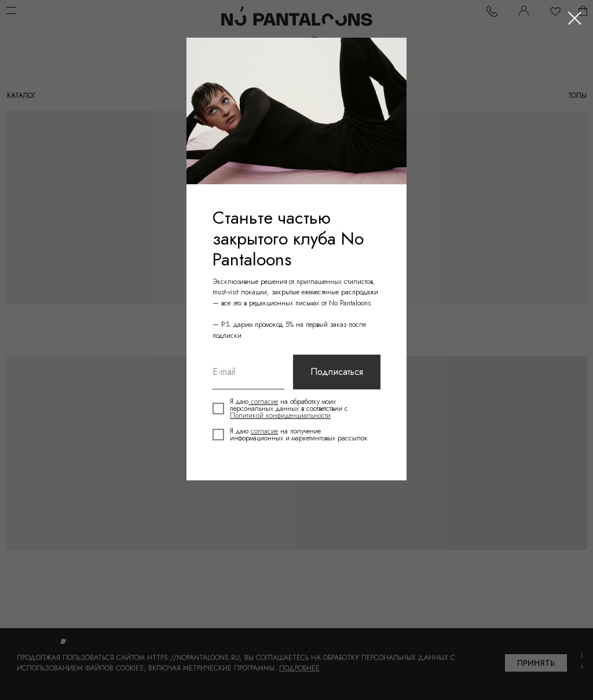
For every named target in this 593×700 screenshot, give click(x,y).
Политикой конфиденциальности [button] (280, 415)
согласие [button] (263, 402)
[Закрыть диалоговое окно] (575, 18)
